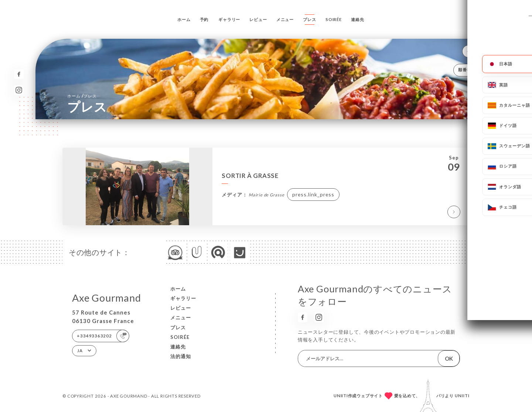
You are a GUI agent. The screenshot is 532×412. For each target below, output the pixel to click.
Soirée (334, 19)
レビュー (258, 19)
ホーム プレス (82, 96)
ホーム (184, 19)
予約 (204, 19)
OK (449, 358)
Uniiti (462, 396)
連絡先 (357, 19)
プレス (309, 19)
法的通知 (181, 356)
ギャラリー (229, 19)
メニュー (285, 19)
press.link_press (313, 194)
